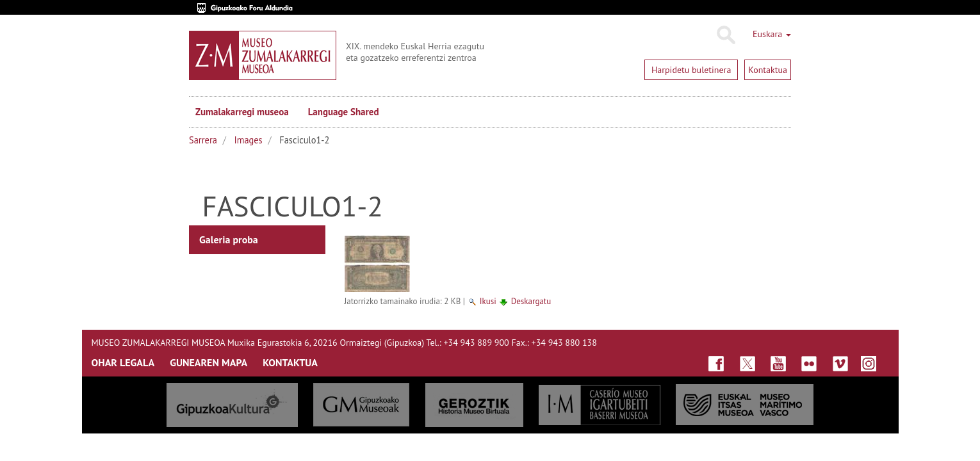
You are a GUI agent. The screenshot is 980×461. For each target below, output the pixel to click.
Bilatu (725, 35)
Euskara (772, 34)
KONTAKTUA (290, 362)
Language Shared (344, 112)
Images (249, 140)
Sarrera (203, 140)
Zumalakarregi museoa (242, 112)
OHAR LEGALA (123, 362)
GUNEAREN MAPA (208, 362)
